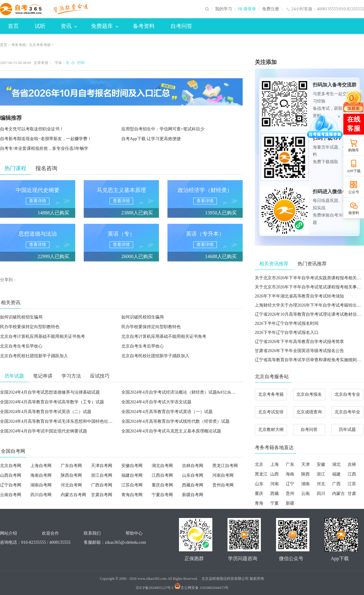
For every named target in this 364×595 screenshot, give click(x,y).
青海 (259, 503)
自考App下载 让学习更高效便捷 (151, 139)
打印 (80, 63)
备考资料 (144, 26)
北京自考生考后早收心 (21, 346)
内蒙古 (339, 494)
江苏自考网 (132, 485)
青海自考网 (132, 495)
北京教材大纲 (271, 430)
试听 (40, 26)
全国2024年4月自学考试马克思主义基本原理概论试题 (171, 431)
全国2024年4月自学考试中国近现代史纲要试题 (44, 431)
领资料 (354, 213)
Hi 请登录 (247, 9)
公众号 (354, 192)
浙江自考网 (102, 475)
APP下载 (354, 171)
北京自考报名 (309, 394)
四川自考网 (41, 495)
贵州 (290, 494)
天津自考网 (102, 466)
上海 (275, 464)
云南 (305, 494)
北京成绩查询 (309, 412)
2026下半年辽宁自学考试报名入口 (287, 333)
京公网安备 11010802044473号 (202, 588)
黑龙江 (261, 474)
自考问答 (181, 26)
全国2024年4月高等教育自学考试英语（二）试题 (46, 412)
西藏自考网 (193, 485)
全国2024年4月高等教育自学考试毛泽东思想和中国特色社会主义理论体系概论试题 (78, 421)
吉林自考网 (193, 466)
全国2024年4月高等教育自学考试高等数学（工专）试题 (52, 402)
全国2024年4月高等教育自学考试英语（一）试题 (167, 412)
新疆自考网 (193, 495)
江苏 (352, 484)
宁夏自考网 (162, 495)
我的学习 (224, 9)
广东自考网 (71, 466)
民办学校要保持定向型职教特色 (30, 327)
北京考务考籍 (40, 45)
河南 (275, 484)
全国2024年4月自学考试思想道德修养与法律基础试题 (50, 392)
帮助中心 (134, 533)
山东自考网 (193, 475)
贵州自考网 (223, 485)
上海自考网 (41, 466)
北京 (259, 464)
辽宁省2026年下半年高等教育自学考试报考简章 (299, 342)
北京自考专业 (347, 394)
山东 (259, 484)
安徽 (321, 464)
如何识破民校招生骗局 (21, 317)
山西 (275, 474)
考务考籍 (19, 45)
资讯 (69, 26)
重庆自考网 (162, 485)
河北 (321, 484)
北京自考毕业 (347, 412)
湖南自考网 (41, 485)
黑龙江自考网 (225, 466)
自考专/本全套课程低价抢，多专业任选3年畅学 (44, 148)
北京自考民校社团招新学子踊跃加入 (34, 356)
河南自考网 (223, 475)
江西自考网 (162, 475)
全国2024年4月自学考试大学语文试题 (156, 402)
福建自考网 (132, 475)
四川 (321, 494)
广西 (336, 484)
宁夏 (275, 503)
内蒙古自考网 (73, 495)
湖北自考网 (162, 466)
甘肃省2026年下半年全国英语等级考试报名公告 (299, 351)
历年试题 (347, 430)
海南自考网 (41, 475)
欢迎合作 (50, 533)
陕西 (305, 474)
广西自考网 (102, 485)
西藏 (275, 494)
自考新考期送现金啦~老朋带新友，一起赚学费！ (46, 139)
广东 (290, 464)
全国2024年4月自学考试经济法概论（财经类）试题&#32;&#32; (180, 392)
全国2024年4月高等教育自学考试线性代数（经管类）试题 (175, 421)
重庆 (259, 494)
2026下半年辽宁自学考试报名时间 (287, 323)
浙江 (321, 474)
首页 (13, 26)
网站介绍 (8, 533)
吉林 (352, 464)
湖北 (336, 464)
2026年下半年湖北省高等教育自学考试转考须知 (299, 296)
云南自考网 (11, 495)
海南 (290, 474)
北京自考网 (11, 466)
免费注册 (271, 9)
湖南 (305, 484)
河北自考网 (71, 485)
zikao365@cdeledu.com (125, 542)
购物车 (354, 150)
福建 (336, 474)
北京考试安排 (271, 412)
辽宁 (290, 484)
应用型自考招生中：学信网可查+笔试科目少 (163, 129)
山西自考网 (11, 475)
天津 (305, 464)
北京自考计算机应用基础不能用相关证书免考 (42, 336)
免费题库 (105, 26)
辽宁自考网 (11, 485)
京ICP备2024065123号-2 (155, 588)
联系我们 (92, 533)
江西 (352, 474)
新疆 (290, 503)
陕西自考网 (71, 475)
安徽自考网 (132, 466)
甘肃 (352, 494)
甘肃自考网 (102, 495)
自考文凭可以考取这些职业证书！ (32, 129)
